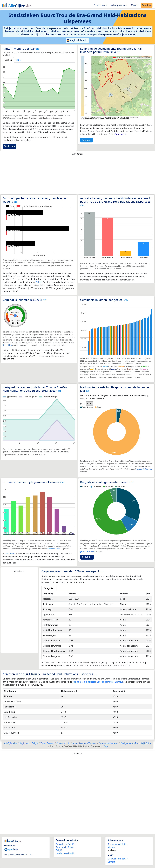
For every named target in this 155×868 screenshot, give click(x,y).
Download (147, 5)
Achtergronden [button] (118, 5)
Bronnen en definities (118, 844)
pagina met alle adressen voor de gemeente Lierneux (98, 682)
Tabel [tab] (19, 60)
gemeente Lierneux (144, 469)
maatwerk (11, 554)
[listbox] (89, 403)
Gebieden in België (65, 844)
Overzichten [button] (100, 5)
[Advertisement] (78, 175)
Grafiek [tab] (8, 60)
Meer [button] (134, 5)
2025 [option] (89, 403)
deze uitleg (7, 345)
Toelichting (10, 146)
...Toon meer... (120, 134)
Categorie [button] (48, 588)
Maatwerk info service (118, 859)
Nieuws (111, 847)
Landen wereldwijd (65, 853)
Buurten (86, 140)
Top (106, 746)
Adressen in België (65, 847)
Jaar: (82, 403)
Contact (111, 862)
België (39, 282)
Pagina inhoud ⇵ (77, 40)
